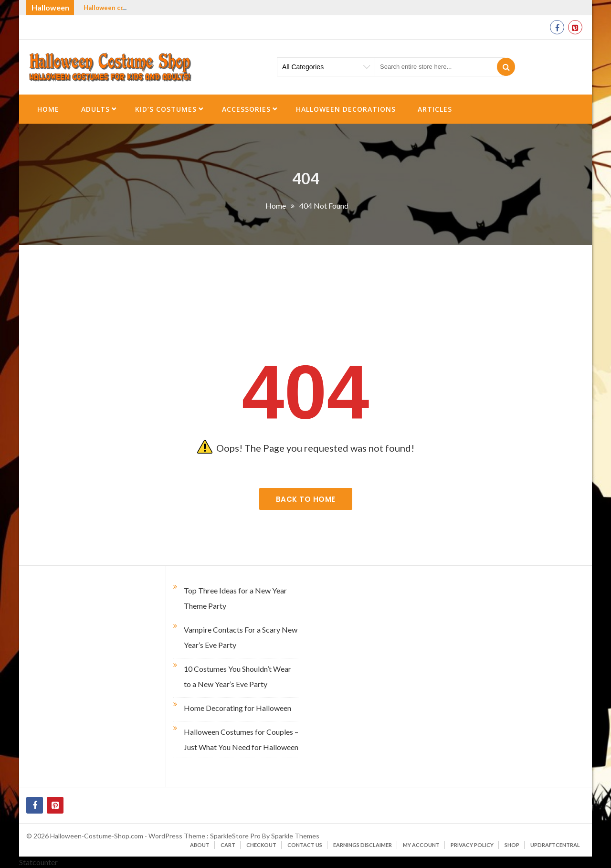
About (200, 845)
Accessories (246, 109)
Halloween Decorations (346, 109)
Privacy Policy (472, 845)
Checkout (261, 845)
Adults (95, 109)
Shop (512, 845)
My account (421, 845)
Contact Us (305, 845)
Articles (435, 109)
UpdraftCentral (555, 845)
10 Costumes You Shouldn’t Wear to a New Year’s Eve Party (237, 676)
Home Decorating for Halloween (237, 708)
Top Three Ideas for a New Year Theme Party (235, 598)
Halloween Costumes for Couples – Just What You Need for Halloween (241, 739)
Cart (228, 845)
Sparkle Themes (295, 836)
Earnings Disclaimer (363, 845)
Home (48, 109)
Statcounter (38, 862)
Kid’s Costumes (166, 109)
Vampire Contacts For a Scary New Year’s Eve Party (241, 637)
